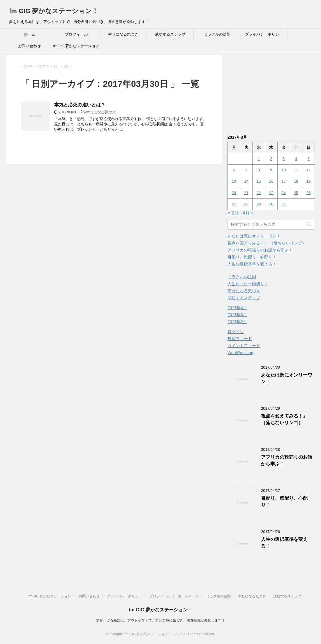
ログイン (236, 332)
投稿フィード (240, 339)
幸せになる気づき (123, 34)
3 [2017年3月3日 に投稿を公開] (284, 159)
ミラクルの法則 (217, 34)
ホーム (30, 34)
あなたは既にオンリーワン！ (254, 236)
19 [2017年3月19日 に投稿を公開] (308, 181)
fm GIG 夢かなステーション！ (54, 11)
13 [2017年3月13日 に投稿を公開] (234, 181)
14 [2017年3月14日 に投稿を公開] (246, 181)
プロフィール (76, 34)
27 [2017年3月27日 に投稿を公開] (234, 204)
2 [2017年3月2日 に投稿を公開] (271, 159)
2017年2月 (237, 322)
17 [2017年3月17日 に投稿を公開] (283, 181)
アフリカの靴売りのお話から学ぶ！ (260, 250)
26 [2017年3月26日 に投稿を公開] (308, 193)
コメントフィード (244, 346)
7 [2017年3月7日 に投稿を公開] (246, 170)
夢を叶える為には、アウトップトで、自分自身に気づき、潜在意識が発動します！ (160, 620)
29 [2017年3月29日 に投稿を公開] (259, 204)
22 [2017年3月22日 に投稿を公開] (259, 193)
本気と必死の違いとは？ (80, 105)
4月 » (248, 213)
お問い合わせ (29, 46)
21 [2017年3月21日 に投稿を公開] (246, 193)
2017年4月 (237, 308)
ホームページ (188, 596)
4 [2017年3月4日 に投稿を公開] (296, 159)
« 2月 (233, 213)
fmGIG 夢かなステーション (76, 46)
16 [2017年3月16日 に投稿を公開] (271, 181)
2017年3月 (237, 315)
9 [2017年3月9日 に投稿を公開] (271, 170)
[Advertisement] (271, 92)
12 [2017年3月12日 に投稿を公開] (308, 170)
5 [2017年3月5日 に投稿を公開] (308, 159)
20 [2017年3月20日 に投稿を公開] (234, 193)
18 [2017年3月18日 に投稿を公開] (296, 181)
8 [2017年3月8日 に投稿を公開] (259, 170)
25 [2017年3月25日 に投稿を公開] (296, 193)
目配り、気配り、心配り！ (252, 257)
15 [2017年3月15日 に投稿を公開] (259, 181)
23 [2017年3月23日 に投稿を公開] (271, 193)
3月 (56, 67)
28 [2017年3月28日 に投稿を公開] (246, 204)
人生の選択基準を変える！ (252, 264)
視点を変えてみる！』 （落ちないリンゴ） (267, 243)
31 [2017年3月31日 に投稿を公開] (283, 204)
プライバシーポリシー (264, 34)
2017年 (43, 67)
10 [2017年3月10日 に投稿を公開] (283, 170)
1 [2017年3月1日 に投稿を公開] (259, 159)
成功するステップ (170, 34)
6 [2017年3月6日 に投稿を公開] (234, 170)
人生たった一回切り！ (248, 284)
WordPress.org (241, 353)
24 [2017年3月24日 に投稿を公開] (283, 193)
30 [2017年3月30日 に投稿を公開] (271, 204)
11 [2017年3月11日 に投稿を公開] (296, 170)
